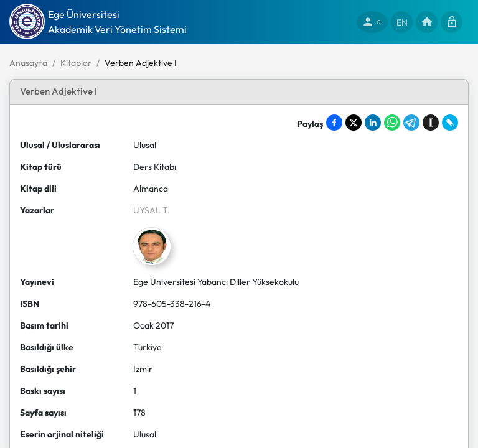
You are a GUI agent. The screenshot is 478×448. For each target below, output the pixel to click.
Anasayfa (28, 63)
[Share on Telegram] (411, 123)
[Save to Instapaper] (431, 123)
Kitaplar (76, 63)
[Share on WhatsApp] (392, 123)
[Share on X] (354, 123)
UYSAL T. (152, 210)
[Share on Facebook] (334, 123)
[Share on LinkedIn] (373, 123)
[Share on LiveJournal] (450, 123)
